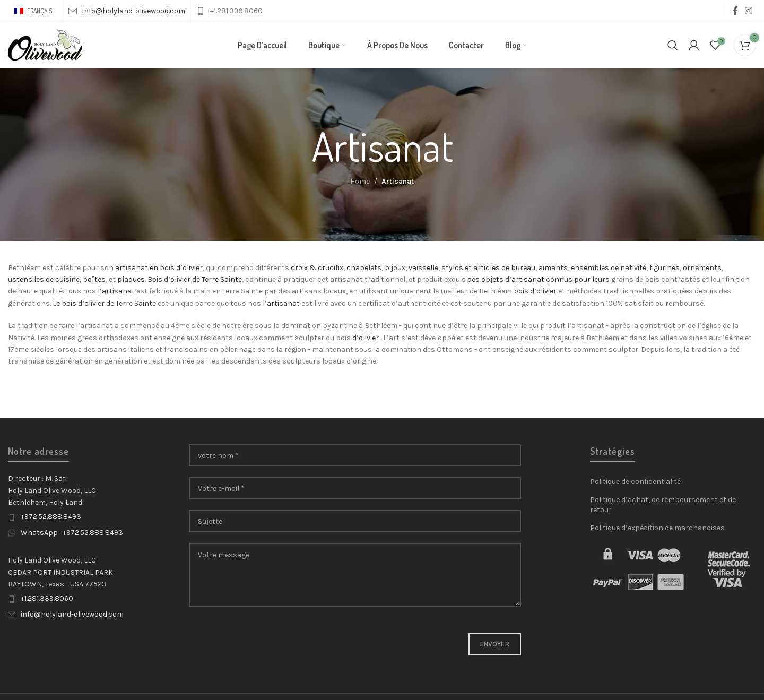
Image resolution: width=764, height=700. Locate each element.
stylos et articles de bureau (488, 270)
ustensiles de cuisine (44, 282)
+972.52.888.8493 (51, 519)
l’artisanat (116, 294)
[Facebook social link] (735, 11)
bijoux (395, 270)
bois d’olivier (535, 294)
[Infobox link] (127, 11)
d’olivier (189, 270)
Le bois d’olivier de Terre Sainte (104, 305)
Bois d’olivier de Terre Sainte (195, 282)
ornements (702, 270)
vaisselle (423, 270)
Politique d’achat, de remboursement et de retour (663, 507)
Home (360, 184)
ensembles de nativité (609, 270)
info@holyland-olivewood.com (72, 616)
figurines (665, 270)
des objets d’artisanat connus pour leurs (539, 282)
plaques (131, 282)
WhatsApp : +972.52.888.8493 (72, 535)
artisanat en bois (145, 270)
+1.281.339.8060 (47, 601)
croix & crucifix (317, 270)
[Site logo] (45, 45)
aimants (553, 270)
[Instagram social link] (749, 11)
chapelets (364, 270)
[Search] (673, 46)
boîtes (94, 282)
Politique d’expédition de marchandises (657, 530)
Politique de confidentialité (635, 484)
